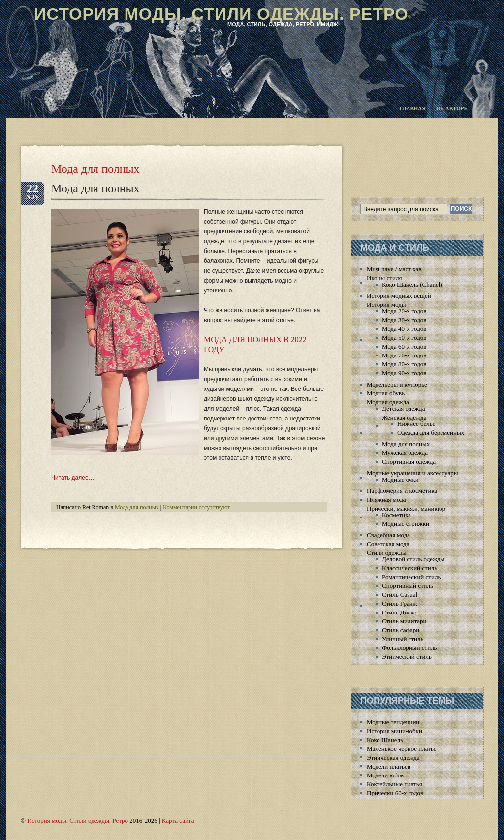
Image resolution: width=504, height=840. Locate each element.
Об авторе (452, 108)
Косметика (396, 515)
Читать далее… (73, 478)
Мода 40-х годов (404, 329)
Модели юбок (385, 775)
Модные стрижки (406, 524)
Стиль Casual (400, 595)
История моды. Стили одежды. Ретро (221, 14)
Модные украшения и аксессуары (412, 473)
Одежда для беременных (431, 433)
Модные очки (400, 479)
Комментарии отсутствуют (196, 507)
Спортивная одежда (409, 462)
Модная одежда (388, 402)
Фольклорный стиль (409, 648)
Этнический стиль (407, 657)
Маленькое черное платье (402, 749)
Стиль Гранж (400, 603)
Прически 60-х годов (395, 793)
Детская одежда (403, 408)
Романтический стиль (411, 577)
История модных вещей (399, 296)
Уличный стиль (403, 639)
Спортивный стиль (408, 586)
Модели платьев (389, 766)
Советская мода (388, 544)
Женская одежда (404, 417)
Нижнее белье (416, 424)
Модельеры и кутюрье (397, 384)
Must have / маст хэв (394, 269)
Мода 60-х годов (404, 346)
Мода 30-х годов (404, 320)
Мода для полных (95, 188)
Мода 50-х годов (404, 338)
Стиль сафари (401, 630)
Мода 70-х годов (404, 355)
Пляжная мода (386, 500)
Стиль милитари (404, 621)
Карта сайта (178, 821)
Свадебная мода (388, 535)
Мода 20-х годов (404, 311)
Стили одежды (387, 553)
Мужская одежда (405, 453)
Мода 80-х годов (404, 364)
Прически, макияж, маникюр (406, 508)
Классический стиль (409, 568)
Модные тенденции (393, 722)
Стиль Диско (399, 612)
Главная (413, 108)
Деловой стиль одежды (413, 559)
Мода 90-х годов (404, 373)
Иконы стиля (384, 278)
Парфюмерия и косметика (402, 491)
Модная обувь (386, 393)
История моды (386, 305)
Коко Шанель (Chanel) (412, 284)
